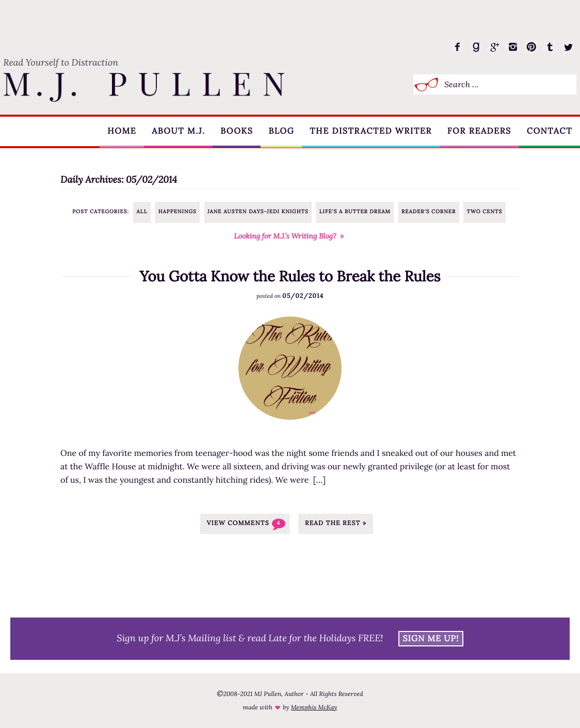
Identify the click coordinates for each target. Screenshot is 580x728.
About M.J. (175, 132)
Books (234, 132)
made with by (290, 708)
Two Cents (484, 211)
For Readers (478, 132)
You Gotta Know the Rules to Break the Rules (290, 276)
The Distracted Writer (369, 132)
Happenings (178, 211)
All (142, 211)
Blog (279, 132)
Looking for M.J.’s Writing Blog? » (289, 236)
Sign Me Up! (431, 639)
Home (118, 132)
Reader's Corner (429, 211)
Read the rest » (336, 523)
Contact (549, 132)
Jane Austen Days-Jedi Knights (258, 211)
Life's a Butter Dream (355, 211)
